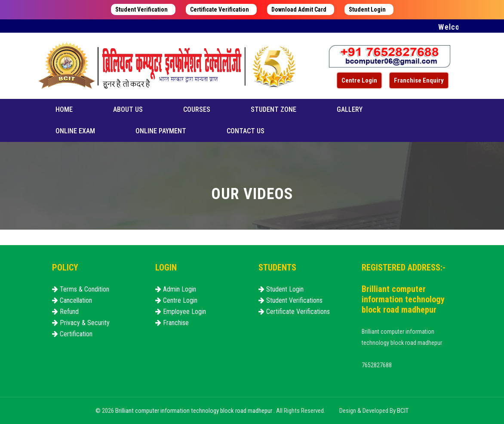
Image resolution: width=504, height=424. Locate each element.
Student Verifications (290, 300)
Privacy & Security (81, 323)
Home (64, 109)
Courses (197, 109)
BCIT (403, 411)
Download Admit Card (299, 9)
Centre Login (359, 80)
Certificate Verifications (294, 312)
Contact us (246, 131)
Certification (72, 334)
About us (128, 109)
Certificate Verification (220, 9)
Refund (65, 312)
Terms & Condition (81, 289)
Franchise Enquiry (419, 80)
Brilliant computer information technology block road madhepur (194, 411)
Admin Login (176, 289)
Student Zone (274, 109)
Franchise (172, 323)
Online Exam (75, 131)
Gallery (350, 109)
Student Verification (141, 9)
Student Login (367, 9)
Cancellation (72, 300)
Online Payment (161, 131)
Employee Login (181, 312)
